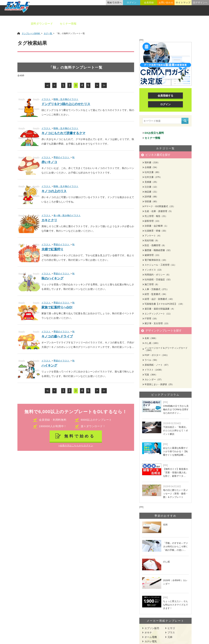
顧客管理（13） (153, 221)
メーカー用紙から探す (189, 24)
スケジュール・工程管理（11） (160, 265)
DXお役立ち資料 (154, 133)
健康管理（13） (153, 255)
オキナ (148, 633)
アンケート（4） (153, 236)
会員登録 (149, 3)
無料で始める (80, 436)
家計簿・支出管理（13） (157, 323)
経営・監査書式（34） (156, 294)
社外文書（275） (153, 177)
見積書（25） (151, 182)
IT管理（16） (151, 319)
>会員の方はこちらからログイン (76, 446)
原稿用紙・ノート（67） (157, 365)
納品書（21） (151, 192)
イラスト (46, 99)
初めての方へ (115, 3)
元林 (170, 637)
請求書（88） (151, 197)
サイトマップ (183, 3)
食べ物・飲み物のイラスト (67, 215)
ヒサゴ (171, 628)
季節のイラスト (62, 157)
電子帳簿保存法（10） (156, 260)
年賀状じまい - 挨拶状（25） (159, 384)
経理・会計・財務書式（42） (159, 299)
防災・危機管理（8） (155, 245)
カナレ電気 (151, 641)
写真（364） (151, 375)
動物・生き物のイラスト (66, 99)
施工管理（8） (152, 284)
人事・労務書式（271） (157, 289)
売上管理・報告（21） (156, 216)
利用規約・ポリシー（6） (158, 275)
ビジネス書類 (92, 24)
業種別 (148, 24)
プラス (171, 633)
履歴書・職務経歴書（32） (158, 250)
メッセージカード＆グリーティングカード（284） (166, 349)
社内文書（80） (153, 172)
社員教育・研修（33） (156, 231)
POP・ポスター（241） (157, 355)
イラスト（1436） (154, 370)
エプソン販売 (152, 628)
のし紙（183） (152, 343)
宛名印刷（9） (152, 240)
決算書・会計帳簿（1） (156, 226)
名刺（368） (151, 338)
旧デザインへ (200, 3)
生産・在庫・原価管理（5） (159, 211)
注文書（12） (151, 187)
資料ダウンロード (42, 24)
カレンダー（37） (154, 379)
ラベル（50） (151, 360)
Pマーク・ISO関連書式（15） (160, 206)
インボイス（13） (154, 270)
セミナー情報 (68, 24)
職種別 (164, 24)
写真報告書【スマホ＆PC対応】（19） (164, 304)
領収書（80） (151, 201)
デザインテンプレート (122, 24)
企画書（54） (151, 167)
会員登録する (165, 96)
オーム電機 (151, 637)
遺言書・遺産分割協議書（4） (160, 309)
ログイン (132, 3)
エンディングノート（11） (158, 314)
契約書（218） (152, 162)
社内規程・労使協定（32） (158, 279)
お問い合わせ (166, 3)
